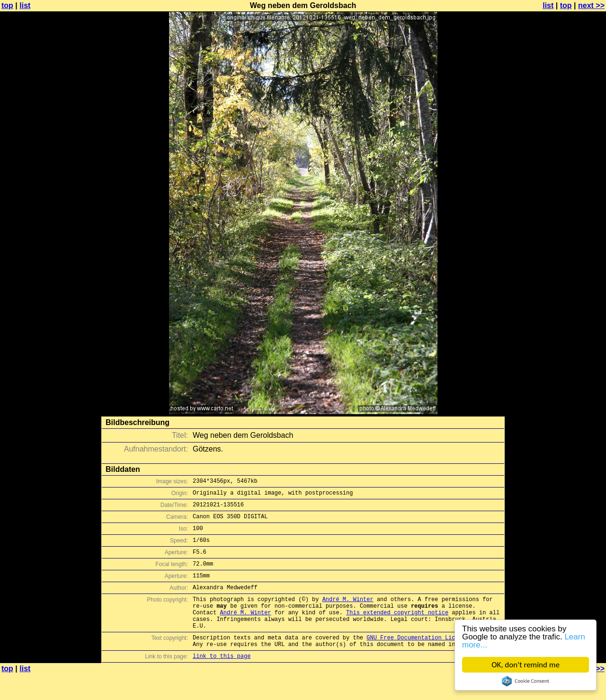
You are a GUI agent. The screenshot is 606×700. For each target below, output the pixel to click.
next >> (591, 5)
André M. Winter (348, 615)
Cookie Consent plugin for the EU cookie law (526, 681)
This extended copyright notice (397, 631)
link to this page (222, 681)
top (7, 5)
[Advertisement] (568, 234)
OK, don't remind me (526, 665)
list (25, 5)
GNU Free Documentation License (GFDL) (429, 660)
